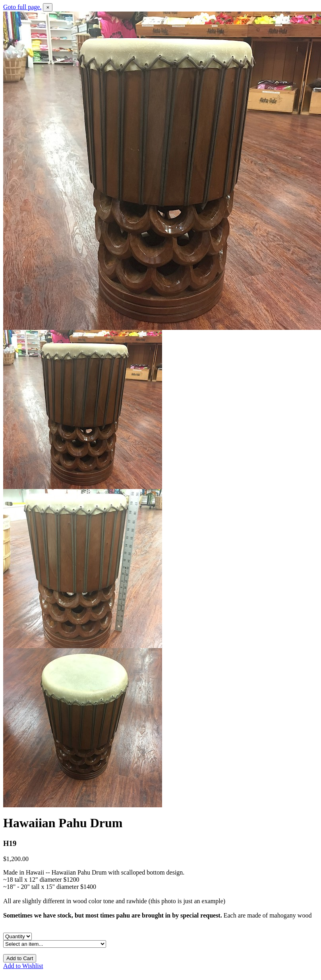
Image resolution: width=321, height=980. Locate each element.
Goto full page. (22, 7)
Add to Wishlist (23, 966)
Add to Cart (20, 958)
